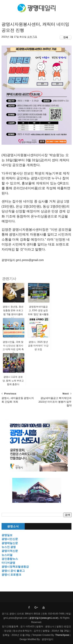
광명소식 (13, 526)
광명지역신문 (10, 551)
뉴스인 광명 (9, 547)
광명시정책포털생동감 (15, 567)
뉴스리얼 (7, 555)
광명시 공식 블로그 (13, 571)
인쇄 (66, 37)
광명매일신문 (10, 543)
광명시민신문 (10, 539)
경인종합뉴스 (10, 559)
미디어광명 (8, 563)
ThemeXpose (62, 635)
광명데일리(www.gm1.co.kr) (44, 618)
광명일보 (7, 535)
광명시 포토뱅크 (11, 575)
